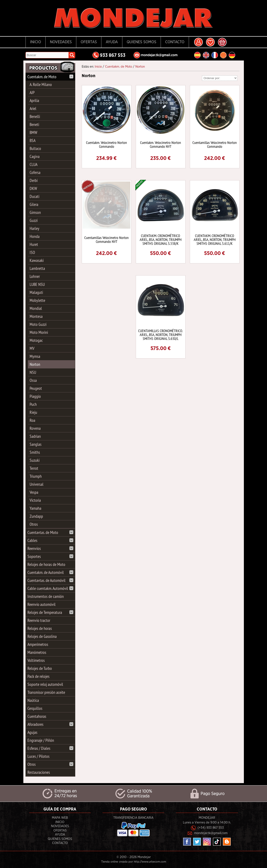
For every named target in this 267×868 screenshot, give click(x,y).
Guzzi (34, 220)
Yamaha (35, 508)
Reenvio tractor (39, 620)
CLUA (34, 164)
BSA (33, 140)
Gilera (34, 204)
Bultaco (35, 148)
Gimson (35, 212)
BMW (33, 132)
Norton (35, 364)
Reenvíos (50, 548)
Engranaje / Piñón (41, 740)
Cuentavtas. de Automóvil (50, 580)
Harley (34, 228)
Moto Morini (39, 332)
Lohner (35, 276)
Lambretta (37, 268)
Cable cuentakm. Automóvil (50, 588)
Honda (35, 236)
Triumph (36, 476)
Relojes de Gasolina (42, 636)
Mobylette (37, 300)
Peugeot (36, 388)
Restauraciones (39, 772)
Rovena (35, 428)
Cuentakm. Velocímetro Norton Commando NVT (161, 144)
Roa (32, 420)
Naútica (33, 700)
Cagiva (35, 156)
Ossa (33, 380)
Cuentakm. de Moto (50, 77)
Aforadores (50, 724)
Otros (34, 524)
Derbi (34, 180)
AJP (32, 92)
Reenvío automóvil (42, 604)
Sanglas (36, 444)
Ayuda (112, 42)
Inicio (36, 42)
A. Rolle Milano (41, 84)
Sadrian (35, 436)
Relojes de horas (40, 628)
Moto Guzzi (38, 324)
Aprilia (34, 100)
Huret (34, 244)
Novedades (61, 42)
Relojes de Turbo (40, 668)
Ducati (34, 196)
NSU (33, 372)
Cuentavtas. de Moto (50, 532)
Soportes (50, 556)
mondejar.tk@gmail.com (211, 833)
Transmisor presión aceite (46, 692)
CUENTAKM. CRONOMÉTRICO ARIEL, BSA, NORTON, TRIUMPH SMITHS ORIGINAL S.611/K (215, 240)
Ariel (33, 108)
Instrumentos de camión (46, 596)
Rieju (33, 412)
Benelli (35, 116)
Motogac (36, 340)
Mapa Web (60, 818)
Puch (33, 404)
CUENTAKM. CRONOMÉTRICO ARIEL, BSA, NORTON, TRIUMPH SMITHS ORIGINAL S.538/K (161, 240)
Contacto (175, 42)
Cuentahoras (37, 716)
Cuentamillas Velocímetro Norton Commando (215, 144)
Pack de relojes (38, 676)
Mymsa (35, 356)
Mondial (36, 308)
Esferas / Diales (50, 748)
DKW (33, 188)
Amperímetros (38, 644)
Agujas (32, 732)
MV (32, 348)
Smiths (35, 452)
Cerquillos (35, 708)
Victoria (35, 500)
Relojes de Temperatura (50, 612)
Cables (50, 540)
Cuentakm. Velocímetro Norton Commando (106, 144)
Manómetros (37, 652)
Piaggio (35, 396)
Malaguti (36, 292)
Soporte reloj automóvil (45, 684)
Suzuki (35, 460)
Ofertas (89, 42)
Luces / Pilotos (38, 756)
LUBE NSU (37, 284)
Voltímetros (36, 660)
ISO (32, 252)
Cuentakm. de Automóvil (50, 572)
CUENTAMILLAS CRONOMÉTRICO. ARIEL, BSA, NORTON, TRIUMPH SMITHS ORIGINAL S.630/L (161, 335)
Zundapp (36, 516)
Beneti (34, 124)
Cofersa (35, 172)
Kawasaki (37, 260)
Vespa (34, 492)
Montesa (36, 316)
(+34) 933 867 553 (211, 828)
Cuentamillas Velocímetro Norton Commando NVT (106, 240)
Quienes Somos (141, 42)
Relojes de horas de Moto (46, 564)
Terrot (34, 468)
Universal (37, 484)
